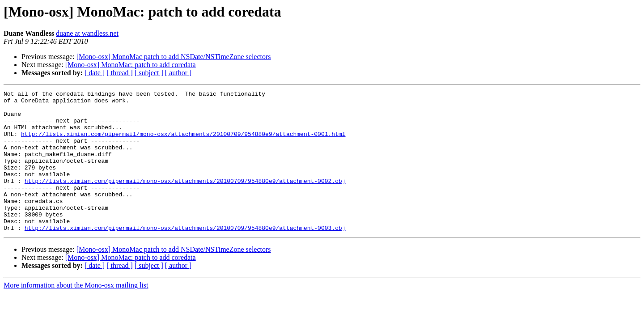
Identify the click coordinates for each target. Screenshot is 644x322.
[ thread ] (120, 73)
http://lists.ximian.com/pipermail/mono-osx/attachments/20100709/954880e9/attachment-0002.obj (185, 199)
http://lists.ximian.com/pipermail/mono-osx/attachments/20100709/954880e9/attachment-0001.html (183, 143)
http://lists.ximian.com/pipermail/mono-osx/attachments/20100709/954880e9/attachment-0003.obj (185, 256)
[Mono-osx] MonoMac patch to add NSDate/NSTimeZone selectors (174, 57)
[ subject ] (149, 73)
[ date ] (95, 73)
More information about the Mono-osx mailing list (76, 313)
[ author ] (178, 73)
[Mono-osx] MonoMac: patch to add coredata (131, 65)
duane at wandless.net (87, 33)
